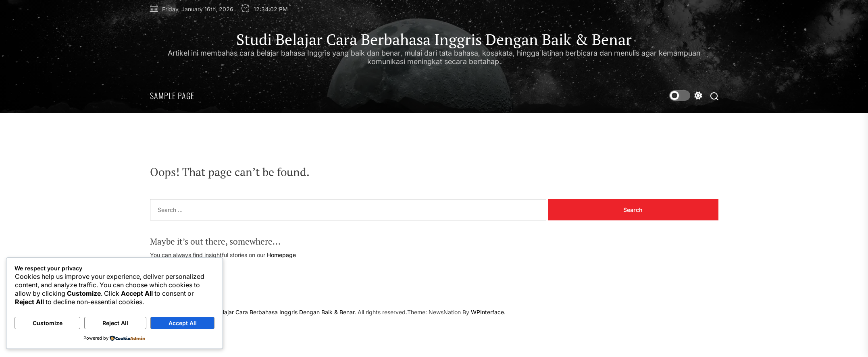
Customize (48, 323)
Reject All (115, 323)
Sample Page (172, 95)
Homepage (281, 255)
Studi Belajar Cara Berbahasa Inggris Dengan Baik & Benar (434, 40)
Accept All (183, 323)
